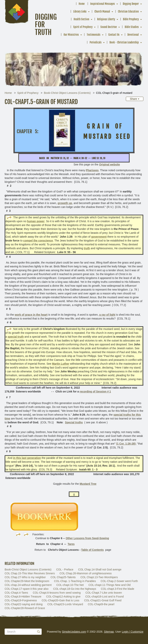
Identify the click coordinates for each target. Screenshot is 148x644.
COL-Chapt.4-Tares (16, 593)
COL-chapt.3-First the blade (118, 589)
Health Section (81, 19)
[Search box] (23, 632)
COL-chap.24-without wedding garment (28, 585)
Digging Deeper (131, 4)
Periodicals (96, 42)
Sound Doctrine (109, 27)
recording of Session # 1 (95, 391)
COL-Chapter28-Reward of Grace (25, 608)
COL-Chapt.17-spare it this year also (26, 589)
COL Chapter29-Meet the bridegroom (27, 581)
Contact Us (114, 35)
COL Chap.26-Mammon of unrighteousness (86, 573)
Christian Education (128, 11)
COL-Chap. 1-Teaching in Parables (75, 581)
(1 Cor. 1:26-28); (126, 444)
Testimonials (94, 35)
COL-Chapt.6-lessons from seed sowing (57, 593)
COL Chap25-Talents (63, 577)
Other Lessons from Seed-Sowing (87, 538)
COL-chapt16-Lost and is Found (105, 597)
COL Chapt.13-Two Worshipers (99, 577)
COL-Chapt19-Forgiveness (21, 600)
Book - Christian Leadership (124, 42)
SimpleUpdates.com (74, 632)
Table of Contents (92, 550)
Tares (71, 544)
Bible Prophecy (131, 19)
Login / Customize (133, 632)
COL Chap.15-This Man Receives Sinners (30, 573)
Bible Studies (132, 27)
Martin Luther (61, 364)
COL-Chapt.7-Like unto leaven (104, 593)
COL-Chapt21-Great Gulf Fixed (103, 600)
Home (82, 4)
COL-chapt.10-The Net (70, 585)
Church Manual (102, 11)
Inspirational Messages (103, 4)
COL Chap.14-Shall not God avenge (100, 569)
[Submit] (39, 632)
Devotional (133, 35)
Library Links (80, 11)
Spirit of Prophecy (83, 27)
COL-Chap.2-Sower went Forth (119, 581)
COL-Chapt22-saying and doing (24, 604)
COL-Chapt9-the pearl (101, 604)
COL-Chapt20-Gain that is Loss (60, 600)
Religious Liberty (106, 19)
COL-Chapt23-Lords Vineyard (65, 604)
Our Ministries (71, 35)
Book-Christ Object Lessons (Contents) (67, 93)
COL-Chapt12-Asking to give (63, 597)
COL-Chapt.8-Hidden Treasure (23, 597)
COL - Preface (65, 569)
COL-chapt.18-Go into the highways (75, 589)
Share (135, 99)
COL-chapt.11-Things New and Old (110, 585)
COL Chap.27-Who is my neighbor (25, 577)
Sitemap (109, 632)
